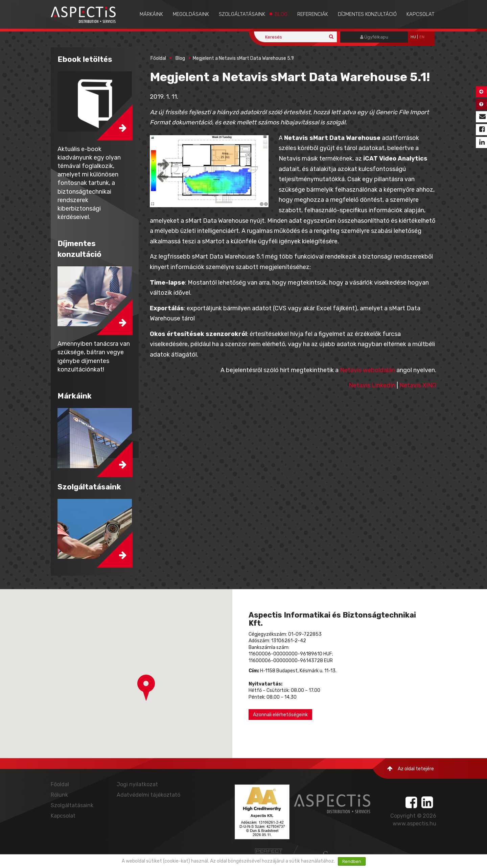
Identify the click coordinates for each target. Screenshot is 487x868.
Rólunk (59, 795)
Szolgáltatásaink (242, 14)
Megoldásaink (191, 14)
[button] (146, 688)
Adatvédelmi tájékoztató (148, 795)
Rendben (352, 861)
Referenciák (313, 14)
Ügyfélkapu (374, 37)
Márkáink (151, 14)
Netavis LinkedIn (372, 385)
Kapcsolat (421, 14)
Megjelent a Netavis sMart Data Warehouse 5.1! (243, 58)
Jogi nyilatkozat (137, 784)
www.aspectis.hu (414, 824)
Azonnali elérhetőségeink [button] (280, 715)
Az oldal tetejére (411, 769)
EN (422, 37)
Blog (281, 14)
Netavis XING (418, 385)
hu (413, 37)
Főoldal (158, 58)
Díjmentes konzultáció (367, 14)
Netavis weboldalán (367, 370)
